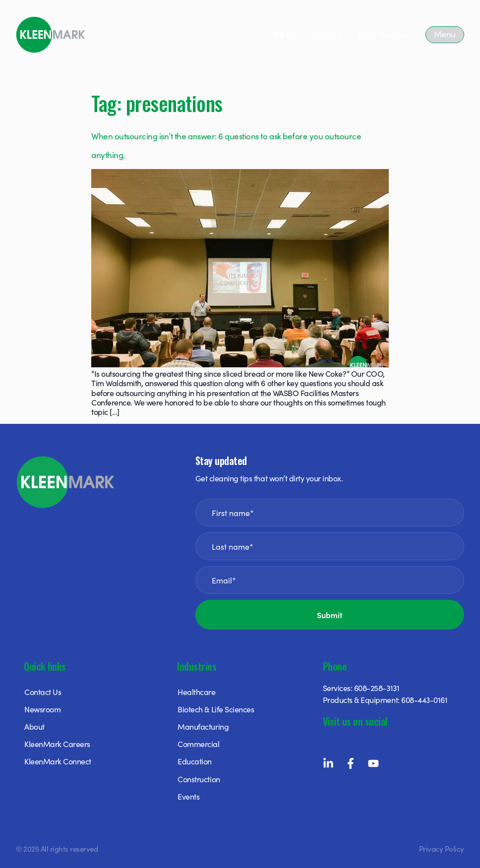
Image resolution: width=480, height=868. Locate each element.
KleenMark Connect (58, 761)
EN (279, 35)
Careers (327, 35)
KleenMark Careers (57, 744)
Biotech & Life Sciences (216, 709)
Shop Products (383, 35)
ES (291, 35)
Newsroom (42, 709)
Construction (199, 779)
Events (188, 796)
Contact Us (43, 692)
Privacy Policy (442, 848)
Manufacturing (203, 726)
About (34, 726)
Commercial (198, 744)
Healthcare (196, 692)
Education (195, 761)
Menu (445, 34)
